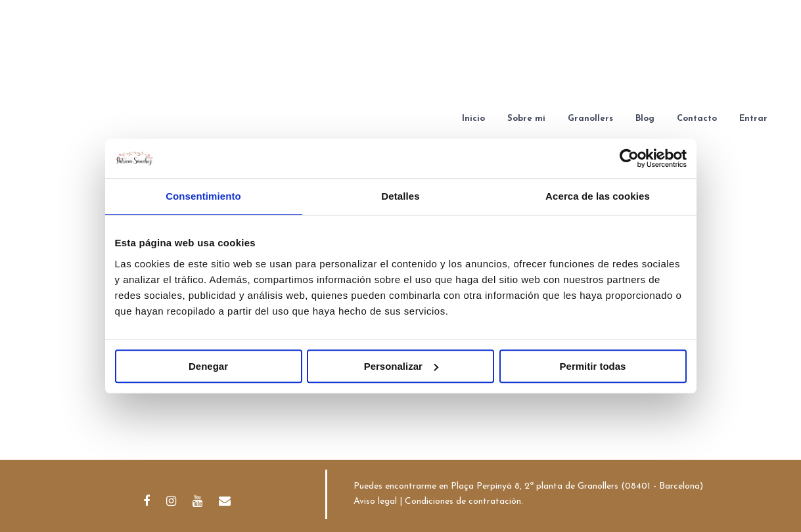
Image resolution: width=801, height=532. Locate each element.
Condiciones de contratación (463, 501)
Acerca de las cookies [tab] (598, 196)
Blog (645, 119)
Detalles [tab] (400, 196)
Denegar (208, 366)
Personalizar (401, 366)
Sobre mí (526, 119)
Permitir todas (593, 366)
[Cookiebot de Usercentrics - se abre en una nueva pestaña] (629, 158)
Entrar (753, 119)
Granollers (590, 119)
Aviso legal (375, 501)
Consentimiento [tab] (203, 196)
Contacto (697, 119)
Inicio (473, 119)
